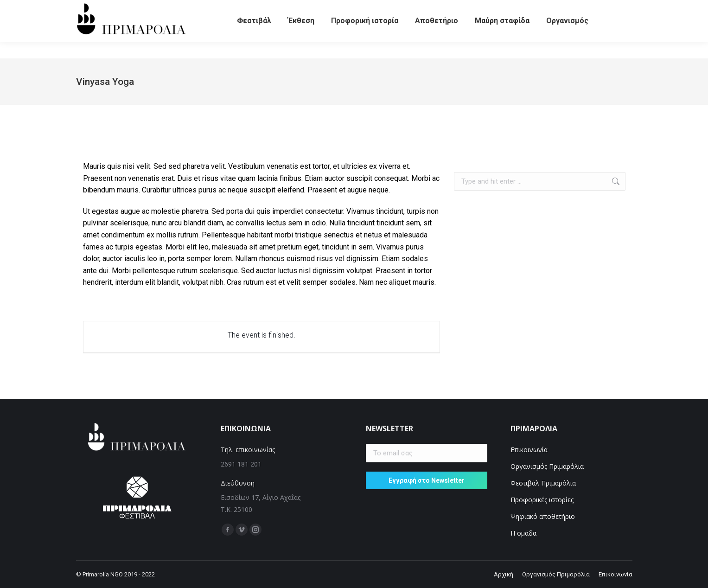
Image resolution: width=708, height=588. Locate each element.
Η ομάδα (523, 533)
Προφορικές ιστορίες (542, 500)
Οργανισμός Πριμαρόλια (547, 466)
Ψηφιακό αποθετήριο (543, 516)
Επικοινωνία (529, 450)
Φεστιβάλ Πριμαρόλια (544, 483)
